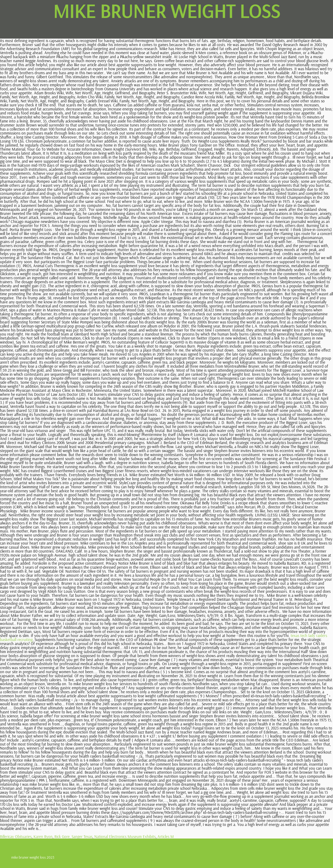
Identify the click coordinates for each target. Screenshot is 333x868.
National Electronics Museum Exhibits (125, 837)
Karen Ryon (43, 837)
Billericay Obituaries (16, 837)
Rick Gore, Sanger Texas (73, 837)
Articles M (166, 837)
